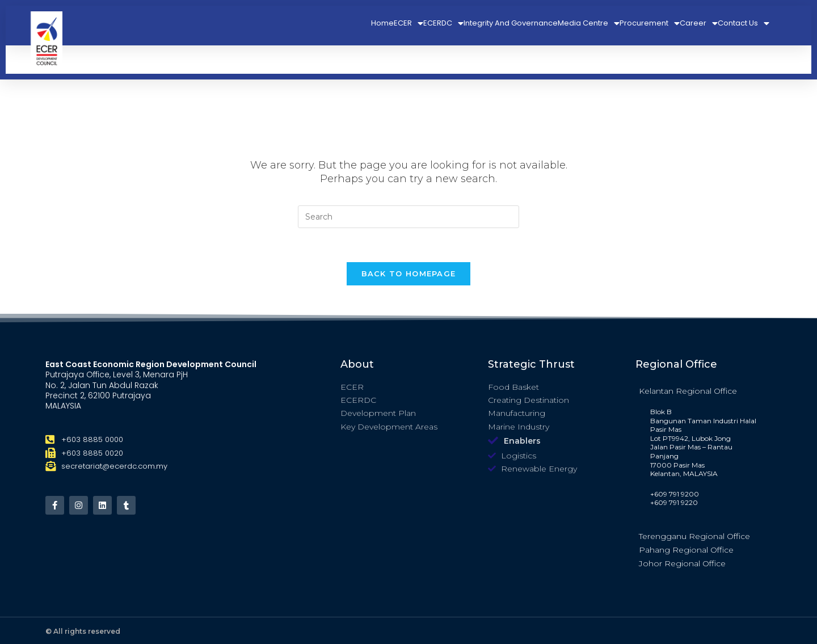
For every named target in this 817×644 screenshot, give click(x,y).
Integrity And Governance (511, 23)
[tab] (704, 390)
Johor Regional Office (682, 563)
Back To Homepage (409, 273)
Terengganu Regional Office (694, 536)
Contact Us (744, 23)
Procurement (650, 23)
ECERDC (443, 23)
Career (699, 23)
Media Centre (589, 23)
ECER (408, 23)
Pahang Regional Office (686, 550)
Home (382, 23)
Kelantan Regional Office (688, 391)
